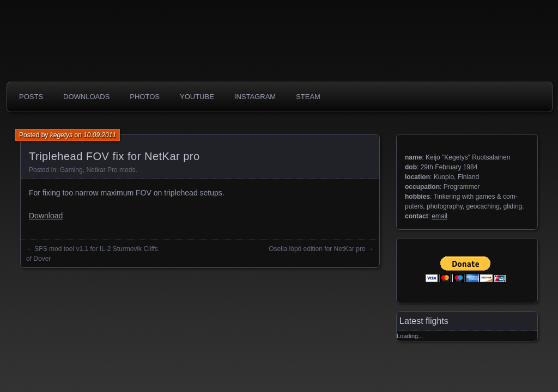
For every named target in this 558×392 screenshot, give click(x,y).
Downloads (86, 97)
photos (145, 97)
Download (46, 216)
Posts (31, 97)
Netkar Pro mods (111, 170)
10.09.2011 (100, 135)
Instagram (255, 97)
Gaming (71, 170)
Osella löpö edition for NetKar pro (317, 249)
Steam (308, 97)
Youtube (197, 97)
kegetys (61, 135)
